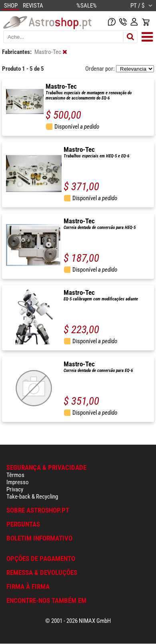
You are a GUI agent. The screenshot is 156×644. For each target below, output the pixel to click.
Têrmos (15, 475)
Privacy (15, 489)
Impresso (18, 482)
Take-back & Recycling (32, 497)
